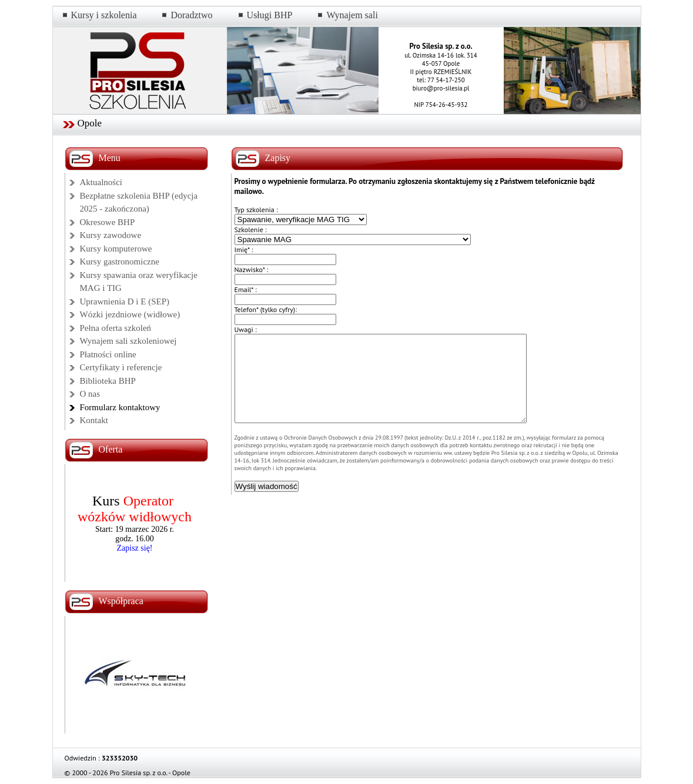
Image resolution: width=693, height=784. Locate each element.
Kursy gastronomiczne (120, 262)
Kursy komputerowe (116, 249)
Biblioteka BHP (108, 381)
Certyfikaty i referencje (121, 367)
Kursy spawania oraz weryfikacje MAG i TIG (139, 282)
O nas (90, 394)
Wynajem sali (352, 15)
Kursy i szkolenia (104, 15)
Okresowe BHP (108, 222)
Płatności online (108, 354)
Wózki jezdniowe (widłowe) (130, 314)
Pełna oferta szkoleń (116, 328)
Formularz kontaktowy (120, 407)
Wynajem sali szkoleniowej (128, 341)
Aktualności (101, 182)
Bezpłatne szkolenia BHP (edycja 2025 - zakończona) (139, 202)
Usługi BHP (270, 15)
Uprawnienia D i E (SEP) (125, 301)
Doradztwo (191, 15)
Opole (90, 123)
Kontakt (94, 420)
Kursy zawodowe (111, 235)
